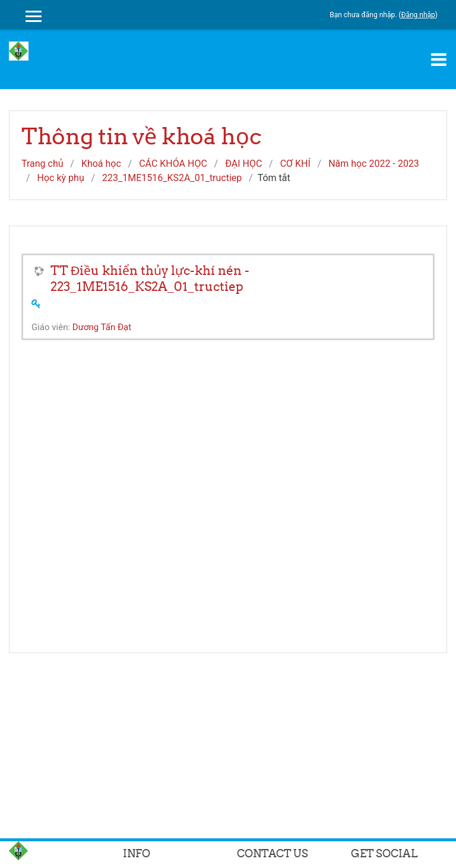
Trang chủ (42, 164)
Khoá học (101, 164)
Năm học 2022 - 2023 (374, 164)
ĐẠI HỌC (243, 164)
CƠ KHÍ (295, 164)
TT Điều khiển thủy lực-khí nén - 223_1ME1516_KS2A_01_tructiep (150, 278)
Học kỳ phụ (61, 178)
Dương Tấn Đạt (102, 327)
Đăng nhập (418, 15)
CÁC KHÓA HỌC (173, 164)
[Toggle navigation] (439, 59)
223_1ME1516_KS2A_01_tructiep (172, 178)
